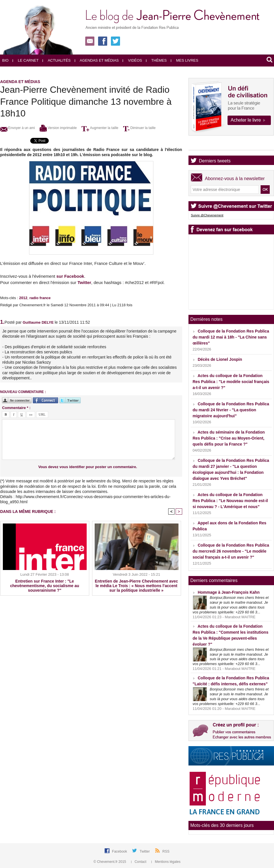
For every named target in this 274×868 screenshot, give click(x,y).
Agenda (207, 145)
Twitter (84, 282)
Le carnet (26, 60)
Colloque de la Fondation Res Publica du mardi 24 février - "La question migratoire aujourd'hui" (231, 410)
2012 (23, 298)
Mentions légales (166, 862)
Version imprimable (58, 128)
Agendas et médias (97, 60)
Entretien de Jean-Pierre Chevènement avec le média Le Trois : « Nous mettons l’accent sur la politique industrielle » (137, 586)
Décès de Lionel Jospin (220, 359)
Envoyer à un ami (18, 128)
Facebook (120, 851)
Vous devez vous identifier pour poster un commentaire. (88, 467)
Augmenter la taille (100, 128)
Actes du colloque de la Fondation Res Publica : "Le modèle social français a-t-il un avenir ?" (231, 382)
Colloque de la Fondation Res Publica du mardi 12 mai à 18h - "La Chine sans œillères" (231, 337)
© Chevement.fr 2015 (110, 862)
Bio (5, 60)
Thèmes (156, 60)
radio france (40, 298)
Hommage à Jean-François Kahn (229, 592)
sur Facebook (70, 276)
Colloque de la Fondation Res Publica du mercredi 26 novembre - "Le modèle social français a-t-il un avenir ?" (231, 551)
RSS (166, 851)
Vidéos (132, 60)
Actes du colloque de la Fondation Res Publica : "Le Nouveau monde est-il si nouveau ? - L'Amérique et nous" (230, 501)
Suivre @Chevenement (207, 215)
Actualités (56, 60)
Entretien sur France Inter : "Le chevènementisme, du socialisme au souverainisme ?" (45, 586)
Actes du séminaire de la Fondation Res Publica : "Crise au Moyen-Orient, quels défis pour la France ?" (229, 438)
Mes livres (185, 60)
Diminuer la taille (139, 128)
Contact (139, 862)
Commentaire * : (16, 408)
